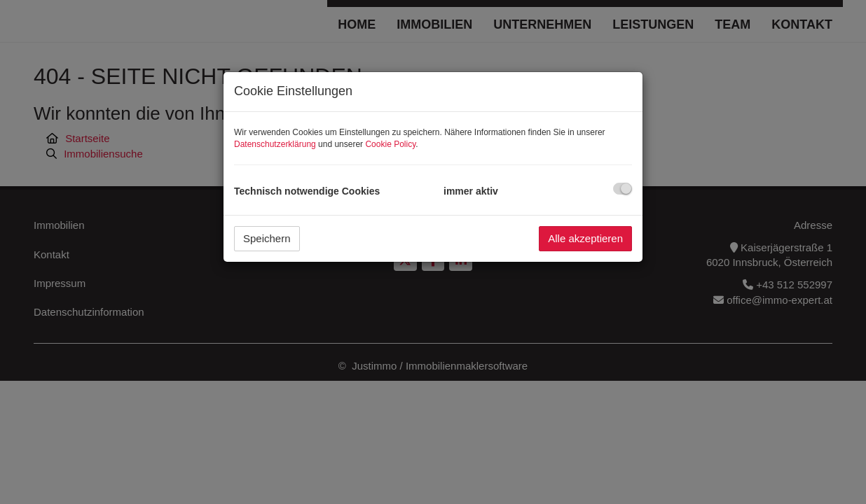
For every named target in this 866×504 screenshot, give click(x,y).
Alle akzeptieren (585, 238)
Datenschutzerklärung (275, 144)
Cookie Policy (390, 144)
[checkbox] (623, 189)
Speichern (267, 238)
